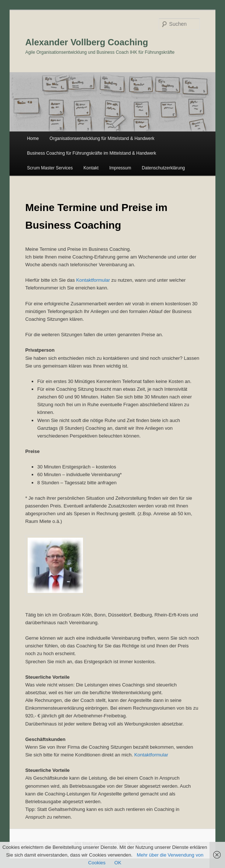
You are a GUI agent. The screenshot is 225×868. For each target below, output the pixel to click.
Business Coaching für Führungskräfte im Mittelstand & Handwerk (91, 153)
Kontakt (91, 168)
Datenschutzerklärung (164, 168)
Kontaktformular (93, 280)
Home (33, 138)
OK (118, 863)
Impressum (120, 168)
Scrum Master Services (50, 168)
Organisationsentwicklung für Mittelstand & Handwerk (102, 138)
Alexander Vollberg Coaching (86, 42)
